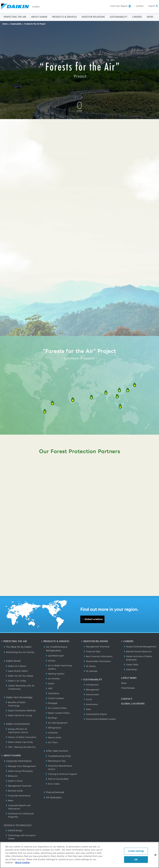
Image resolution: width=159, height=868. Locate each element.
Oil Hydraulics (53, 797)
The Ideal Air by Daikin (18, 647)
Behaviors (12, 776)
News (9, 801)
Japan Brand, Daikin (17, 671)
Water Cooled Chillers (58, 713)
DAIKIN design (14, 830)
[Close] (155, 856)
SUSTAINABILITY (118, 17)
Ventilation (52, 693)
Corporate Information (18, 761)
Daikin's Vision (14, 781)
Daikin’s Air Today (16, 681)
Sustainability (16, 24)
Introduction (91, 685)
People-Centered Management (140, 647)
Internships (130, 669)
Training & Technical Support (61, 774)
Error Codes (53, 784)
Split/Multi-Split (55, 656)
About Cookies (22, 863)
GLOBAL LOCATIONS (133, 704)
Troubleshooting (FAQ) (58, 756)
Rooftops (51, 718)
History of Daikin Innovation (21, 737)
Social (88, 699)
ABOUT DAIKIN (39, 17)
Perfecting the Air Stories (19, 652)
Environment (91, 695)
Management (91, 690)
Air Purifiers (53, 679)
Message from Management (21, 766)
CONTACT (127, 699)
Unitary (51, 661)
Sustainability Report (95, 714)
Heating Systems (55, 674)
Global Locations (94, 619)
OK (136, 860)
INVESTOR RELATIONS (93, 17)
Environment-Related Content (100, 719)
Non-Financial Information (98, 656)
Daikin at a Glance (16, 666)
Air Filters (52, 742)
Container (52, 733)
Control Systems (55, 698)
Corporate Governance (18, 796)
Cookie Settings (136, 852)
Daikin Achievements (17, 724)
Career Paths (131, 665)
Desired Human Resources (138, 651)
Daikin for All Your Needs (19, 676)
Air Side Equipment (57, 723)
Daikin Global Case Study (19, 742)
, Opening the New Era (21, 747)
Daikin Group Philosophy (19, 771)
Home (5, 24)
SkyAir (50, 684)
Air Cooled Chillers (56, 708)
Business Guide (14, 791)
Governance (91, 704)
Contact (140, 6)
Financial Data (92, 651)
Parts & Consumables (57, 779)
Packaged (52, 703)
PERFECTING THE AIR (15, 17)
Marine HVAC (54, 738)
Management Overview (19, 786)
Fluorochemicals (54, 792)
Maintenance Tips (56, 761)
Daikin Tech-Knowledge (18, 697)
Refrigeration (53, 728)
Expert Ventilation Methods (21, 711)
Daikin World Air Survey (19, 715)
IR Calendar (91, 671)
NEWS (150, 17)
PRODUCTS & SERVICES (64, 17)
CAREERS (137, 17)
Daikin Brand (12, 661)
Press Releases (128, 688)
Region (119, 6)
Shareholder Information (97, 661)
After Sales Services (56, 751)
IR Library (90, 666)
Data (87, 709)
